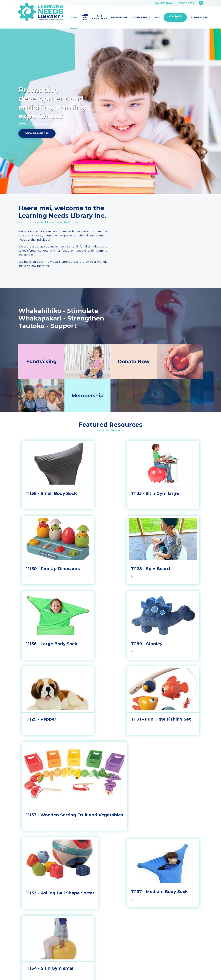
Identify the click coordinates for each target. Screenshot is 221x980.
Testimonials (141, 17)
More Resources (111, 836)
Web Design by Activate (127, 910)
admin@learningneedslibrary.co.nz (50, 887)
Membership (119, 17)
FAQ (157, 17)
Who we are (85, 17)
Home (74, 17)
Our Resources (99, 17)
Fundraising (200, 17)
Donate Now (164, 3)
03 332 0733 (186, 3)
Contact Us (175, 17)
